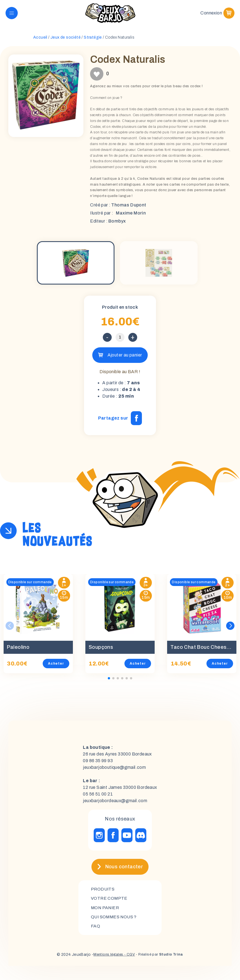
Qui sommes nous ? (115, 919)
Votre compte (110, 900)
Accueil (40, 39)
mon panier (106, 910)
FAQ (95, 928)
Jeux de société (66, 39)
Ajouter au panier (151, 357)
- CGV (129, 957)
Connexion (211, 14)
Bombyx (117, 223)
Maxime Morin (131, 215)
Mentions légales (107, 957)
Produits (103, 891)
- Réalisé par (161, 957)
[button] (230, 628)
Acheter (56, 665)
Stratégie (93, 39)
